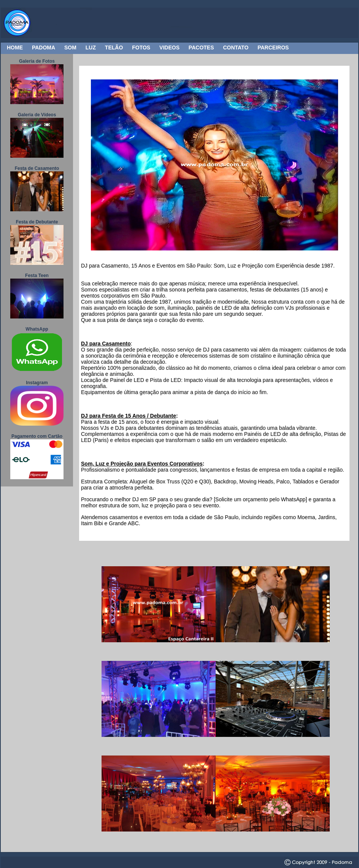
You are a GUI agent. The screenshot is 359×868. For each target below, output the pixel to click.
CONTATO (236, 48)
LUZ (91, 48)
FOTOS (141, 48)
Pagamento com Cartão (37, 436)
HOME (15, 48)
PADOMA (44, 48)
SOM (70, 48)
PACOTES (201, 48)
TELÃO (114, 48)
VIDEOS (169, 48)
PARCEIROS (273, 48)
